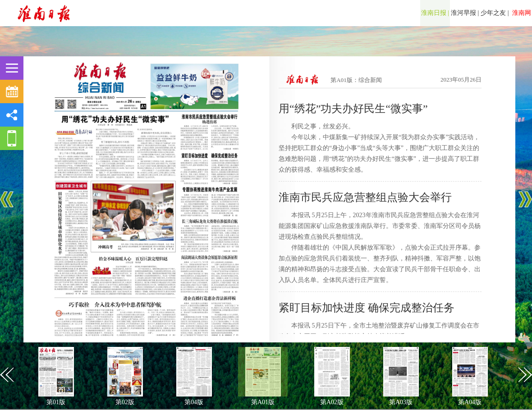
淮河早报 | (465, 13)
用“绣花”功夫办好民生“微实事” (353, 109)
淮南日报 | (435, 13)
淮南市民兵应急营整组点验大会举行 (365, 197)
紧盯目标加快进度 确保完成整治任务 (367, 308)
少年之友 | (495, 13)
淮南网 (521, 13)
